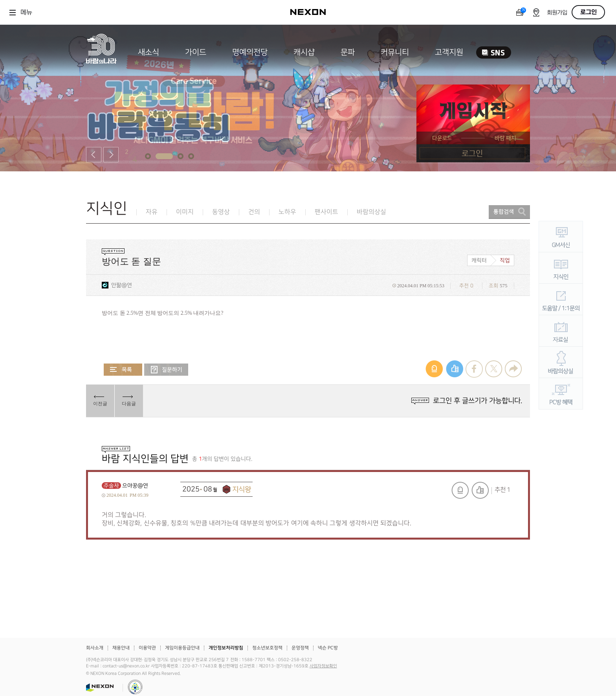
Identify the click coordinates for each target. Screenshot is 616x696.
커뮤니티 (395, 52)
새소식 (148, 52)
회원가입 (557, 13)
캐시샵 (304, 52)
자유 (152, 212)
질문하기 (166, 370)
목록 (123, 370)
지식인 (107, 208)
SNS (494, 52)
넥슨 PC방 (328, 648)
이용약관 (147, 648)
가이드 (196, 52)
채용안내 (121, 648)
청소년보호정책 (267, 648)
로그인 (588, 12)
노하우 (287, 212)
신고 (460, 490)
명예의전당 (250, 52)
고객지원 (449, 52)
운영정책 (300, 648)
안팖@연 (122, 285)
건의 (254, 212)
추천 (480, 490)
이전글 (100, 404)
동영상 (221, 212)
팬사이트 (326, 212)
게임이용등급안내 (182, 648)
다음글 (129, 404)
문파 (348, 52)
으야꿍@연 (135, 486)
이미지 (185, 212)
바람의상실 (371, 212)
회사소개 (95, 648)
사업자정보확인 (323, 666)
